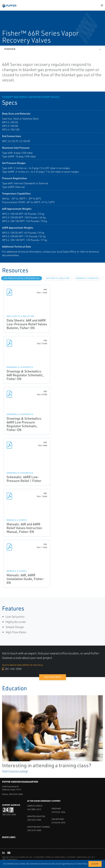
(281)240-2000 (16, 794)
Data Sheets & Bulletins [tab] (58, 278)
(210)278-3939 (58, 823)
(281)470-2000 (34, 830)
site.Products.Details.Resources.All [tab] (22, 278)
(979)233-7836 (58, 812)
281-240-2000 (12, 669)
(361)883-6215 (34, 809)
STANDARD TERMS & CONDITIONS (50, 857)
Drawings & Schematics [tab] (87, 278)
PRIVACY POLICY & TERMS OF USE (17, 857)
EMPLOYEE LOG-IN (86, 857)
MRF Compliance (10, 859)
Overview (10, 49)
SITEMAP (71, 857)
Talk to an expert (52, 677)
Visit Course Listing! (15, 771)
